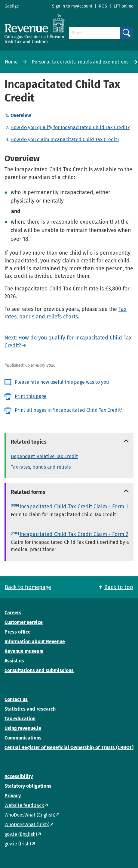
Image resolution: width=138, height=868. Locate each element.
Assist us (14, 661)
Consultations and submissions (39, 670)
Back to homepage (28, 587)
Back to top (119, 587)
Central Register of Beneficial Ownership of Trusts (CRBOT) (69, 747)
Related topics (29, 442)
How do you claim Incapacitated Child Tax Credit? (65, 139)
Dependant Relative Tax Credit (44, 456)
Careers (13, 613)
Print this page (31, 396)
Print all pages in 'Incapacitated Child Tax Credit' (68, 410)
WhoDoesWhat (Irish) (27, 825)
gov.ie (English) (21, 834)
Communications (23, 738)
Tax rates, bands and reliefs (41, 467)
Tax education (20, 719)
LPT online (124, 6)
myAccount (82, 6)
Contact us (16, 699)
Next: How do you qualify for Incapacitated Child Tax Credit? (68, 342)
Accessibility (19, 776)
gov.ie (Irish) (18, 844)
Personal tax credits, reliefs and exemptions (80, 62)
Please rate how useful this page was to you (62, 382)
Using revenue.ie (23, 728)
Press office (18, 632)
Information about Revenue (35, 642)
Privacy (13, 796)
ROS (103, 6)
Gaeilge (12, 6)
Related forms (28, 492)
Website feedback (24, 805)
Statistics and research (30, 709)
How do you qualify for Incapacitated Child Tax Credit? (70, 127)
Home (11, 62)
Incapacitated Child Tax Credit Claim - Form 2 (74, 534)
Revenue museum (24, 651)
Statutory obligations (28, 786)
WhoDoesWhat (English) (30, 815)
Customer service (24, 622)
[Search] (95, 33)
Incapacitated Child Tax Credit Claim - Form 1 (74, 507)
